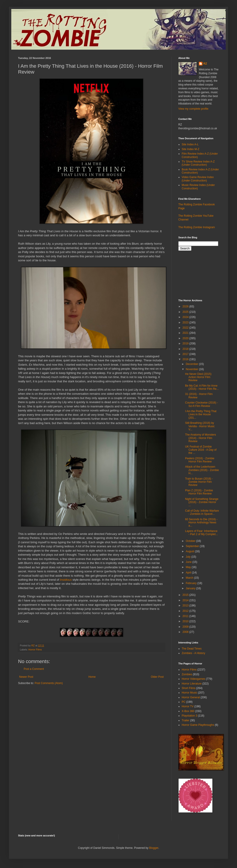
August (190, 551)
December (192, 364)
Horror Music (189, 693)
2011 (186, 616)
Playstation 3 (189, 716)
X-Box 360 (188, 711)
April (189, 573)
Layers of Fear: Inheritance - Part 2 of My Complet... (201, 533)
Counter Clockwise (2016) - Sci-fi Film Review (201, 404)
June (189, 562)
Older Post (157, 677)
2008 (186, 632)
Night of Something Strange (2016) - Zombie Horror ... (202, 502)
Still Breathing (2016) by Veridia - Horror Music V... (200, 426)
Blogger (154, 848)
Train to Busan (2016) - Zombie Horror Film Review (199, 482)
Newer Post (26, 677)
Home (92, 677)
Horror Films (35, 650)
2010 (186, 621)
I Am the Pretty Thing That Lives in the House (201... (201, 414)
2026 (186, 306)
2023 (186, 323)
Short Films (189, 688)
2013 (186, 606)
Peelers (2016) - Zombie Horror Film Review (200, 460)
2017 (186, 354)
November (192, 369)
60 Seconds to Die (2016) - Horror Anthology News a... (201, 523)
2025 (186, 312)
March (190, 578)
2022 (186, 328)
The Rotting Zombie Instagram (197, 227)
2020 (186, 338)
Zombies (187, 674)
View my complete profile (193, 109)
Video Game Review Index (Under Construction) (198, 179)
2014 (186, 600)
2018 (186, 349)
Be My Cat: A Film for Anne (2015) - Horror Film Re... (202, 387)
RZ (205, 64)
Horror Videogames (193, 679)
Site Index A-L (190, 144)
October (191, 541)
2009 (186, 627)
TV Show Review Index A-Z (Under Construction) (198, 163)
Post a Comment (34, 669)
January (191, 588)
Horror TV (188, 706)
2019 (186, 343)
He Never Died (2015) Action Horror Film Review (198, 377)
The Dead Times (192, 649)
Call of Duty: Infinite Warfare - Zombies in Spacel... (202, 512)
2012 (186, 611)
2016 (186, 359)
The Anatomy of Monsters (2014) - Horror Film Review (201, 438)
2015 (186, 595)
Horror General (191, 697)
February (192, 583)
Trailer (186, 720)
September (193, 546)
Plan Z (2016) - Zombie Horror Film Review (199, 492)
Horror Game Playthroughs (198, 725)
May (189, 567)
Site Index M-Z (191, 149)
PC (184, 702)
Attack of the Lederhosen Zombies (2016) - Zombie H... (202, 470)
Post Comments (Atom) (49, 683)
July (189, 557)
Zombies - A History (193, 653)
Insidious (66, 580)
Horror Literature (192, 684)
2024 (186, 317)
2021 (186, 333)
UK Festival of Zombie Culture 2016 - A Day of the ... (201, 450)
